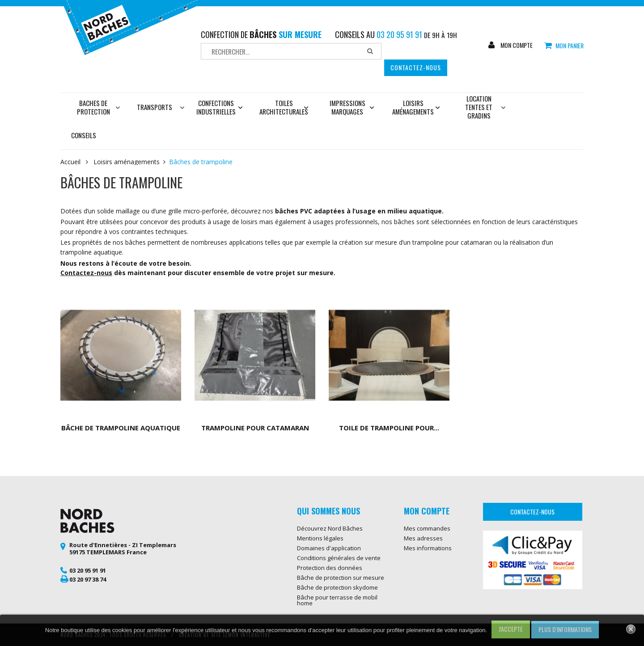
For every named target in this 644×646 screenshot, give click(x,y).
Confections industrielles (220, 107)
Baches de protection (99, 107)
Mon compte (516, 45)
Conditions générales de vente (339, 558)
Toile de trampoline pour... (389, 428)
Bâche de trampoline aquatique (121, 428)
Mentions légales (320, 538)
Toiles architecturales (284, 107)
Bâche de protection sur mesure (341, 578)
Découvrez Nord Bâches (330, 528)
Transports (155, 107)
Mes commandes (427, 528)
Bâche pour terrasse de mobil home (337, 600)
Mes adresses (423, 538)
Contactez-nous (416, 67)
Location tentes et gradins (485, 107)
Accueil (70, 162)
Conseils (84, 135)
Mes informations (428, 548)
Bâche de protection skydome (337, 587)
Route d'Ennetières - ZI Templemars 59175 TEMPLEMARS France (123, 548)
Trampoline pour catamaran (255, 428)
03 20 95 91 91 (88, 570)
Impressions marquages (352, 107)
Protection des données (330, 568)
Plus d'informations (565, 629)
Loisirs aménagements (416, 107)
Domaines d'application (329, 548)
